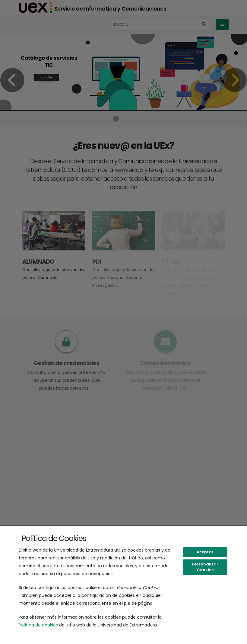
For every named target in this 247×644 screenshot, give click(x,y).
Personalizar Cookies (205, 567)
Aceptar (205, 552)
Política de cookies (38, 625)
